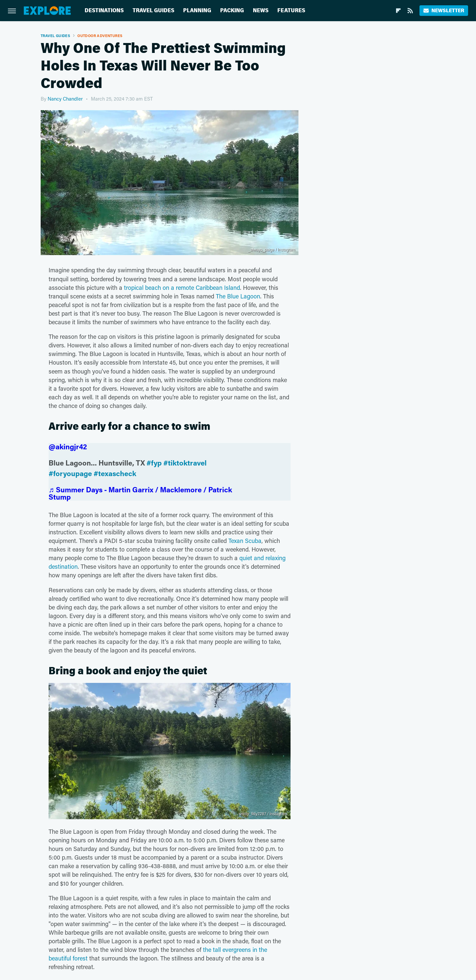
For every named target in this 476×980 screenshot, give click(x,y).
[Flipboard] (398, 11)
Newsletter (444, 10)
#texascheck (115, 473)
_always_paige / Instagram (272, 250)
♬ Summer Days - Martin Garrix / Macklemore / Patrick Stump (140, 493)
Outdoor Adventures (100, 36)
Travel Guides (153, 10)
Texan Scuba (245, 541)
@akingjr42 (68, 446)
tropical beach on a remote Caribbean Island (182, 288)
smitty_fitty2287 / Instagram (263, 814)
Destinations (104, 10)
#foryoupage (70, 473)
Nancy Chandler (65, 99)
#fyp (154, 463)
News (261, 10)
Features (291, 10)
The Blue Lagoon (238, 296)
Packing (232, 10)
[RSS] (410, 11)
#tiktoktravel (185, 463)
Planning (197, 10)
